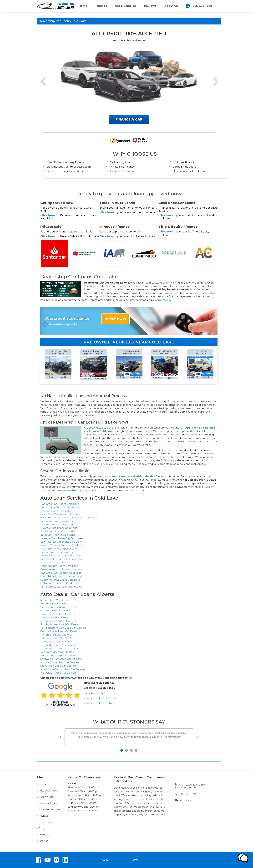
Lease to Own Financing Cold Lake (62, 538)
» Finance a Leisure (48, 803)
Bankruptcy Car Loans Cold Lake (60, 507)
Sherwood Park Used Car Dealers (61, 659)
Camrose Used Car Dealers (57, 610)
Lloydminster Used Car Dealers (59, 649)
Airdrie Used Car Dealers (55, 600)
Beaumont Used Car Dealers (58, 607)
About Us (171, 6)
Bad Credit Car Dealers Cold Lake (61, 573)
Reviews (150, 6)
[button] (61, 738)
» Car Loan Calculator (49, 810)
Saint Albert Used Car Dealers (59, 655)
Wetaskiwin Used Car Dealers (58, 673)
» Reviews (43, 816)
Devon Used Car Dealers (56, 617)
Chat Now (183, 800)
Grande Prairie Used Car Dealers (60, 631)
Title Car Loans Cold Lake (56, 511)
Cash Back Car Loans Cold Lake (60, 514)
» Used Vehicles (46, 797)
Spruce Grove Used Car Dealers (60, 662)
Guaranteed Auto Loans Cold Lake (61, 569)
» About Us (43, 835)
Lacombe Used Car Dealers (57, 638)
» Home (41, 784)
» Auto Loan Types (47, 791)
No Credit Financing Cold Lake (59, 549)
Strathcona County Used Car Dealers (63, 669)
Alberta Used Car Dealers (56, 604)
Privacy (104, 860)
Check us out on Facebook (101, 698)
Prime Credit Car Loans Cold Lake (61, 587)
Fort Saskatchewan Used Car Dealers (63, 628)
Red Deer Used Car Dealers (57, 652)
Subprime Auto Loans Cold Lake (60, 580)
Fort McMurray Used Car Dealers (61, 624)
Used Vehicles (126, 6)
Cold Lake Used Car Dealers (58, 614)
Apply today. (164, 300)
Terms (135, 860)
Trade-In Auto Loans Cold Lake (59, 566)
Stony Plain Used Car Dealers (58, 666)
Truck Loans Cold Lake (54, 562)
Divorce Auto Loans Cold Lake (59, 528)
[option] (58, 364)
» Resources (44, 822)
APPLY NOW (116, 319)
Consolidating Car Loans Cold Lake (61, 576)
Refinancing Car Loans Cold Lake (61, 556)
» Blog (40, 828)
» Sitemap (43, 841)
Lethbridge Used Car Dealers (58, 645)
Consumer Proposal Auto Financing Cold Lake (69, 518)
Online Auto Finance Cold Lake (59, 583)
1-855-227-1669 (199, 6)
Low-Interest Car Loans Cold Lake (61, 542)
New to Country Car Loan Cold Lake (62, 545)
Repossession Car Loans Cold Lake (61, 559)
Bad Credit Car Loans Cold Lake (60, 504)
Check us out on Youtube (99, 703)
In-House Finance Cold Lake (58, 535)
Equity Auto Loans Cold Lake (58, 531)
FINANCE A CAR (129, 119)
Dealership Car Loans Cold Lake (60, 524)
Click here (48, 215)
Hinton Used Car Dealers (56, 635)
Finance (101, 6)
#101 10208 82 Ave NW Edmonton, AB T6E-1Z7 (190, 786)
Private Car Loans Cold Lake (57, 552)
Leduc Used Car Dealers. (56, 642)
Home (83, 6)
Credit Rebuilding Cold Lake (57, 521)
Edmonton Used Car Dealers (58, 621)
